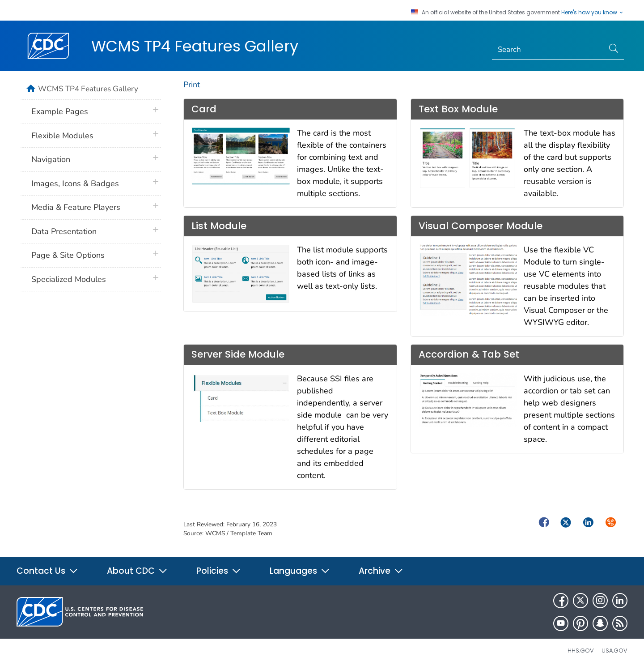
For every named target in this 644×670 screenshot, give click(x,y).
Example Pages (60, 111)
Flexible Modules (62, 136)
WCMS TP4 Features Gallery (195, 46)
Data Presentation (64, 231)
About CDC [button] (137, 571)
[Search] (548, 50)
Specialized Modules (69, 279)
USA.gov (614, 651)
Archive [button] (381, 571)
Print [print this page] (192, 85)
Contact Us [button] (47, 571)
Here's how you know (593, 13)
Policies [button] (219, 571)
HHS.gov (581, 651)
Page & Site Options (68, 255)
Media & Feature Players (76, 207)
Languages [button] (300, 571)
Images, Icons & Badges (75, 184)
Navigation (51, 159)
